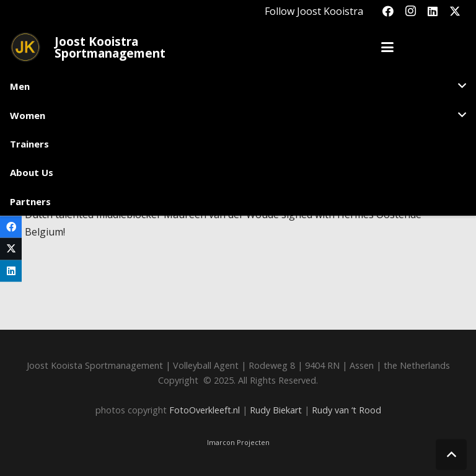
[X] (455, 11)
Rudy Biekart (276, 410)
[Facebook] (388, 11)
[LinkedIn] (433, 11)
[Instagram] (410, 11)
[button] (387, 47)
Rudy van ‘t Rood (346, 410)
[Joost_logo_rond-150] (25, 47)
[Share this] (11, 227)
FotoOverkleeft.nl (205, 410)
